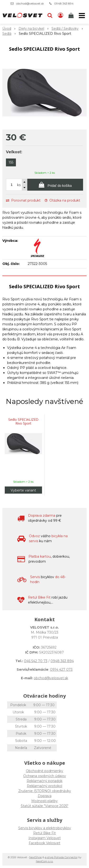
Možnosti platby (44, 801)
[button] (50, 15)
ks (19, 185)
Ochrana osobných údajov (45, 776)
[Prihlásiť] (61, 15)
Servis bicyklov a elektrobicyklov (45, 828)
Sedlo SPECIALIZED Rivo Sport (23, 422)
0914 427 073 (61, 670)
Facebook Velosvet (44, 843)
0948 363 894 (64, 3)
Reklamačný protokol (44, 786)
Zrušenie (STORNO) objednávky (45, 791)
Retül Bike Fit (44, 833)
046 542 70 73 (36, 661)
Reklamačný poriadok (44, 781)
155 (11, 162)
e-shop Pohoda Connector (61, 857)
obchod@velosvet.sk (30, 3)
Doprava (45, 796)
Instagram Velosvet (45, 838)
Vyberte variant (23, 490)
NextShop (35, 857)
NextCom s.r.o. (44, 861)
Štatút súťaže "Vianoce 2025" (44, 806)
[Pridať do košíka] (55, 185)
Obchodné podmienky (44, 771)
